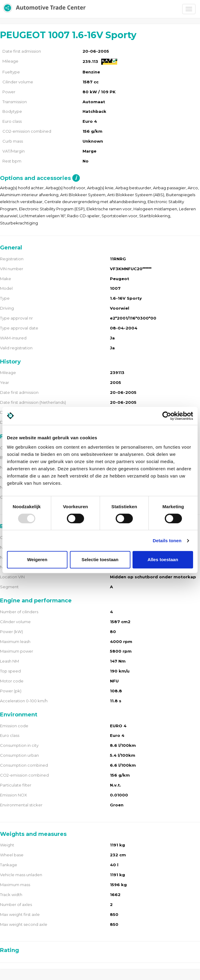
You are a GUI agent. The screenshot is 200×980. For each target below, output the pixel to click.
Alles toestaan (163, 560)
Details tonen (167, 541)
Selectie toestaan (100, 560)
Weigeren (37, 560)
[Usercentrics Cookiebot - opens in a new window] (167, 416)
